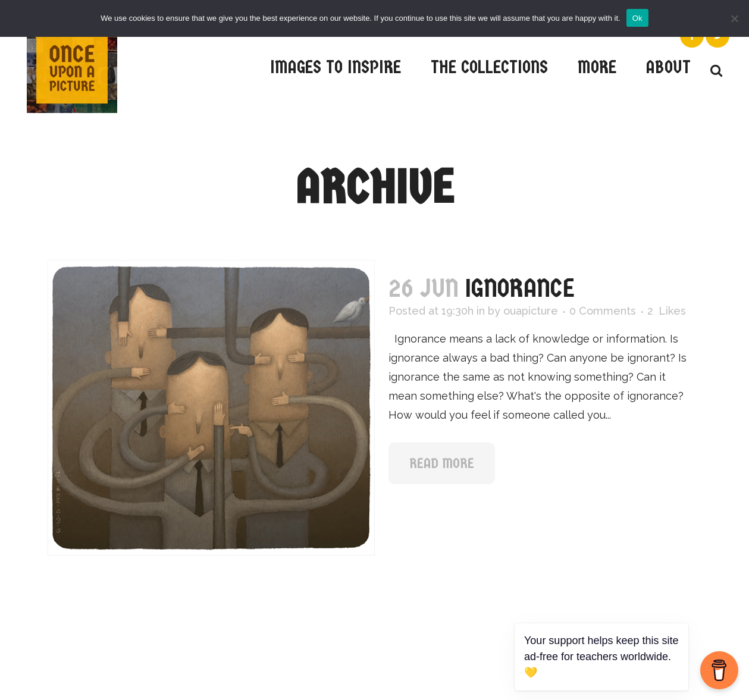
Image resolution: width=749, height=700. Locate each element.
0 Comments (603, 311)
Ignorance (520, 288)
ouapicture (531, 311)
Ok (637, 18)
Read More (442, 463)
